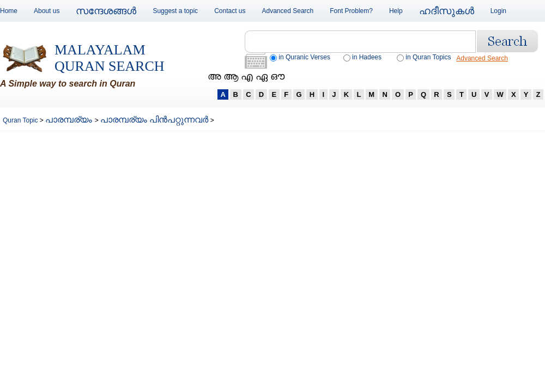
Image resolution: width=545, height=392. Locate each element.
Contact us (230, 11)
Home (9, 11)
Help (396, 11)
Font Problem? (351, 11)
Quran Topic (21, 120)
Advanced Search (288, 11)
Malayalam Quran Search (110, 58)
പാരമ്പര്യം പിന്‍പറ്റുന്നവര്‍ (154, 120)
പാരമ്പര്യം (70, 120)
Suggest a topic (175, 11)
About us (47, 11)
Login (498, 11)
